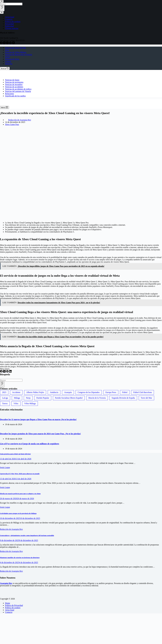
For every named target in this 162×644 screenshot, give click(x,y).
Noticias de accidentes (14, 87)
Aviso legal (10, 610)
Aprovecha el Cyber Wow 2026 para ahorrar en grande (20, 474)
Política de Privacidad (14, 605)
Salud (7, 57)
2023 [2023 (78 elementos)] (4, 392)
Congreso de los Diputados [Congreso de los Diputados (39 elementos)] (89, 392)
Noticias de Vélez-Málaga (16, 52)
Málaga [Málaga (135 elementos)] (17, 398)
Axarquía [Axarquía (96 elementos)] (68, 392)
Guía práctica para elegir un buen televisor (15, 454)
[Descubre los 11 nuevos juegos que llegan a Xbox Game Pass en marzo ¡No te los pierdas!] (0, 415)
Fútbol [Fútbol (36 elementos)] (125, 392)
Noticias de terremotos (14, 82)
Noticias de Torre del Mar (16, 48)
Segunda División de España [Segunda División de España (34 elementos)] (123, 398)
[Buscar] (5, 68)
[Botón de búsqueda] (2, 384)
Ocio (7, 50)
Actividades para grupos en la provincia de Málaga (18, 513)
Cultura (8, 61)
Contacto (9, 612)
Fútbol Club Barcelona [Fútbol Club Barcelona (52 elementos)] (143, 392)
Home (8, 603)
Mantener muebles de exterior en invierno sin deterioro (20, 558)
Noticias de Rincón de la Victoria (18, 55)
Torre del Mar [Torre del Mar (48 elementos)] (146, 398)
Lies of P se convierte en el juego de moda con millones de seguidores (30, 444)
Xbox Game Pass (12, 124)
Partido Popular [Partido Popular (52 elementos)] (43, 398)
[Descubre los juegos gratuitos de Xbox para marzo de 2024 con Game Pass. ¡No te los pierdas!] (0, 429)
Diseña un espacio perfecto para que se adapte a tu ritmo (20, 494)
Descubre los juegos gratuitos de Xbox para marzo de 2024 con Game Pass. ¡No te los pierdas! (40, 434)
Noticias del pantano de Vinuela (18, 91)
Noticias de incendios (14, 84)
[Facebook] (2, 372)
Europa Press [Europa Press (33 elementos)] (111, 392)
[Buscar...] (11, 380)
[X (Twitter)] (5, 372)
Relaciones (9, 94)
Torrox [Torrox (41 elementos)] (5, 403)
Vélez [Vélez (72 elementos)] (16, 403)
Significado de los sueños (15, 96)
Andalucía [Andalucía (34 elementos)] (54, 392)
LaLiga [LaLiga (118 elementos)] (5, 398)
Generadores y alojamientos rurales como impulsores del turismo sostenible (27, 535)
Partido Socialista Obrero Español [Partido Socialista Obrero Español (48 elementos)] (69, 398)
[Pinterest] (8, 372)
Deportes (9, 64)
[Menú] (4, 107)
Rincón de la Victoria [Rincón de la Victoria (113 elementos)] (97, 398)
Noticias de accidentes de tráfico (18, 89)
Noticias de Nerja (12, 59)
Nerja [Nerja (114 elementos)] (28, 398)
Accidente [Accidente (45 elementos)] (16, 392)
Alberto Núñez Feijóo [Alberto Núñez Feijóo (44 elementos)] (35, 392)
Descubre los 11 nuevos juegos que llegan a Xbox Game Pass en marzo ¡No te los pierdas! (38, 419)
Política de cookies (13, 608)
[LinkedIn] (10, 372)
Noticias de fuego (12, 80)
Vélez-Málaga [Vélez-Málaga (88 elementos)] (30, 403)
